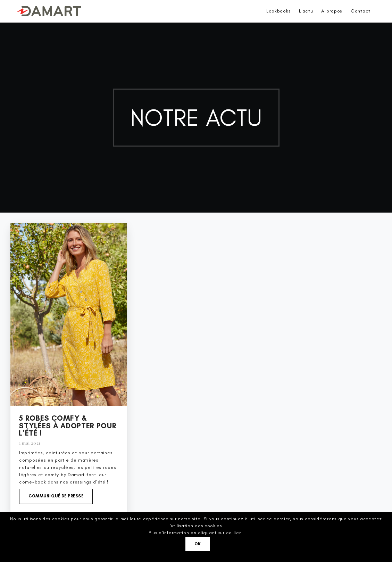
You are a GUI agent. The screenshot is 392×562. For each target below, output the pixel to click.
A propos (332, 11)
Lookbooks (278, 11)
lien (238, 533)
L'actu (306, 11)
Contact (361, 11)
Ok (198, 544)
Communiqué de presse (56, 496)
